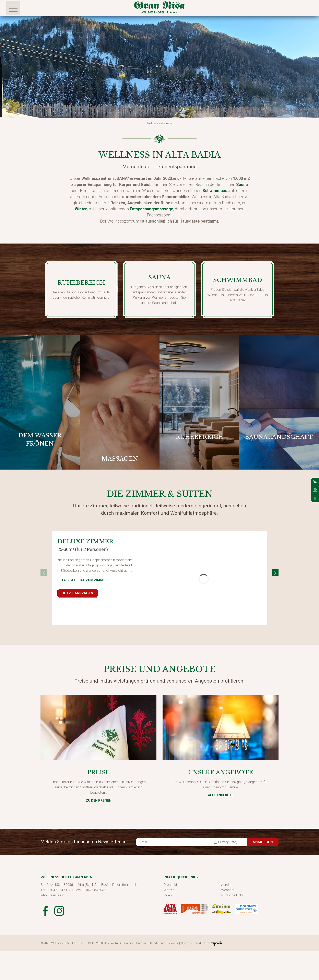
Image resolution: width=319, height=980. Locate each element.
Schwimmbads (216, 191)
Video (168, 895)
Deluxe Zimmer (85, 541)
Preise (98, 772)
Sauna (242, 185)
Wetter (169, 890)
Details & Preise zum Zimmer (82, 580)
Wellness (152, 123)
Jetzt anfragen (78, 593)
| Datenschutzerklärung (150, 943)
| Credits (128, 943)
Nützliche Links (232, 895)
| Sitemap (186, 943)
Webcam (228, 890)
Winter (81, 209)
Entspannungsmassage (151, 209)
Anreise (227, 885)
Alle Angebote (221, 795)
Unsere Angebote (221, 772)
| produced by (207, 943)
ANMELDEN (263, 842)
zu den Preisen (99, 800)
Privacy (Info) (228, 842)
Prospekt (170, 885)
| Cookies (172, 943)
